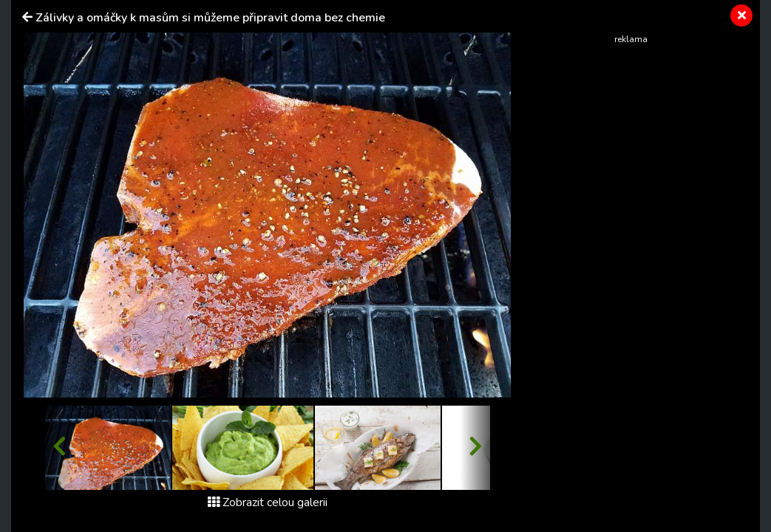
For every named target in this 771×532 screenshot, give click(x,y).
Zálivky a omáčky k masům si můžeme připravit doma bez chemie (210, 18)
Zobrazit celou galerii (268, 502)
